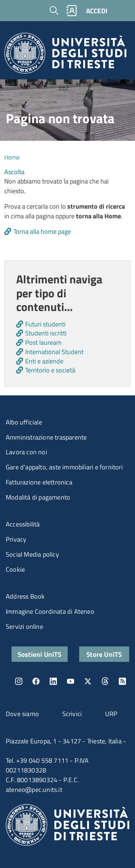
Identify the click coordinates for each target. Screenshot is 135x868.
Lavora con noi (26, 452)
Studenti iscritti (46, 333)
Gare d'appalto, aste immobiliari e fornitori (64, 467)
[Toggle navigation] (122, 10)
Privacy (16, 539)
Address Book (25, 596)
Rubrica (72, 11)
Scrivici (72, 714)
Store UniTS (104, 654)
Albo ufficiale (24, 422)
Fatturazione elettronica (39, 482)
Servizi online (24, 626)
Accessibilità (23, 524)
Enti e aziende (44, 361)
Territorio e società (50, 370)
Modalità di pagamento (38, 497)
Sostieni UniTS (40, 654)
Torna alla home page (42, 231)
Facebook (36, 681)
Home (12, 157)
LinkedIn (53, 681)
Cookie (15, 569)
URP (111, 714)
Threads (105, 681)
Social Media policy (32, 554)
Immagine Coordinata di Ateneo (50, 611)
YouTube (71, 681)
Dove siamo (22, 714)
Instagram (19, 681)
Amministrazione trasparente (46, 437)
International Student (54, 352)
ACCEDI (97, 11)
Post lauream (43, 342)
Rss (122, 681)
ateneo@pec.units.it (34, 790)
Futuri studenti (45, 324)
